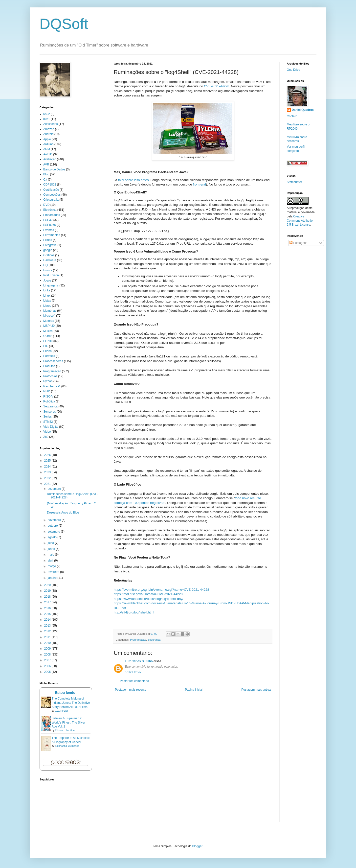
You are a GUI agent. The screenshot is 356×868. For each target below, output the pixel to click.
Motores (49, 321)
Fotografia (50, 245)
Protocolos (50, 376)
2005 (48, 672)
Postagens (298, 243)
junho (52, 549)
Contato (292, 116)
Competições (52, 195)
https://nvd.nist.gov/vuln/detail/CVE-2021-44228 (148, 594)
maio (51, 555)
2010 (48, 643)
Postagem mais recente (131, 690)
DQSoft (64, 24)
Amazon (49, 129)
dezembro (55, 489)
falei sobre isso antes (133, 180)
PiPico (47, 351)
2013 (48, 626)
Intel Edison (51, 275)
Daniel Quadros (303, 110)
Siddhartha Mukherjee (67, 746)
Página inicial (194, 690)
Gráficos (49, 255)
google (48, 250)
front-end (199, 184)
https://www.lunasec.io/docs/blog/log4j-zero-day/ (148, 599)
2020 (48, 585)
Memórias (50, 311)
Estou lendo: (66, 693)
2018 (48, 597)
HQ (45, 265)
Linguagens (51, 285)
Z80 (46, 437)
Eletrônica (50, 210)
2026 (48, 455)
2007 (48, 660)
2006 (48, 666)
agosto (53, 537)
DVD (46, 205)
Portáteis (49, 356)
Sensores (50, 412)
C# (45, 180)
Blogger (197, 846)
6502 (47, 114)
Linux (47, 296)
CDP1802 (50, 185)
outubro (53, 526)
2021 (48, 484)
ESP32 (48, 220)
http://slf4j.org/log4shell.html (134, 612)
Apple (47, 139)
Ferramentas (52, 235)
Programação (138, 640)
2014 (48, 620)
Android (48, 134)
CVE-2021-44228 (217, 86)
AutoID (48, 154)
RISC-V (48, 397)
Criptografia (51, 200)
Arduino (48, 144)
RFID (47, 391)
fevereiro (54, 572)
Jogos (47, 281)
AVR (46, 164)
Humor (48, 270)
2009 (48, 649)
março (52, 566)
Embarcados (52, 215)
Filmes (48, 240)
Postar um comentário (134, 681)
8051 (47, 119)
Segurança (154, 640)
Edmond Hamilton (65, 730)
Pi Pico (48, 341)
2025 (48, 461)
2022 (48, 478)
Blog (46, 174)
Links (47, 290)
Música (48, 331)
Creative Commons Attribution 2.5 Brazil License (300, 221)
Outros (48, 336)
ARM (47, 149)
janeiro (53, 578)
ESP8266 (50, 225)
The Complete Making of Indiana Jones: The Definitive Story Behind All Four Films (71, 703)
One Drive (293, 70)
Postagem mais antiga (256, 690)
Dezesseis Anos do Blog (63, 513)
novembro (55, 520)
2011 (48, 637)
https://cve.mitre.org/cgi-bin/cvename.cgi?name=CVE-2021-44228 (161, 590)
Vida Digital (51, 427)
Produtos (49, 366)
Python (48, 381)
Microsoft (49, 316)
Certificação (51, 190)
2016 (48, 608)
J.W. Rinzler (61, 711)
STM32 (48, 422)
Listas (47, 301)
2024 (48, 467)
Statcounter (294, 182)
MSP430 (49, 326)
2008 (48, 655)
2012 (48, 631)
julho (51, 543)
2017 (48, 602)
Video (47, 432)
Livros (47, 306)
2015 (48, 614)
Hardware (50, 260)
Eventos (49, 230)
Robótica (49, 401)
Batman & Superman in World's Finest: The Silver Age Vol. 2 (68, 723)
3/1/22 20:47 (133, 672)
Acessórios (51, 124)
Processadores (53, 361)
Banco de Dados (54, 169)
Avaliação (50, 159)
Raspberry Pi (52, 386)
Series (47, 417)
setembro (54, 532)
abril (51, 561)
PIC (46, 346)
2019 (48, 591)
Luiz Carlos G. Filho (139, 661)
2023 (48, 472)
